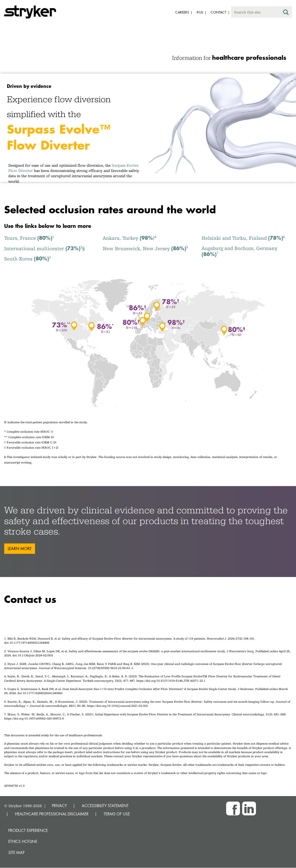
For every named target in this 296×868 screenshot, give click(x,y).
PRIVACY (59, 806)
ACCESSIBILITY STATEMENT (105, 806)
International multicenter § (44, 248)
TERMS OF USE (117, 814)
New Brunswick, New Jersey (145, 248)
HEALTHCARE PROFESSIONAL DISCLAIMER (52, 814)
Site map (16, 852)
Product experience (28, 830)
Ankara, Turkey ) (129, 238)
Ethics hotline (23, 841)
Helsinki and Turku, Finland (243, 238)
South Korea (27, 259)
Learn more (20, 548)
